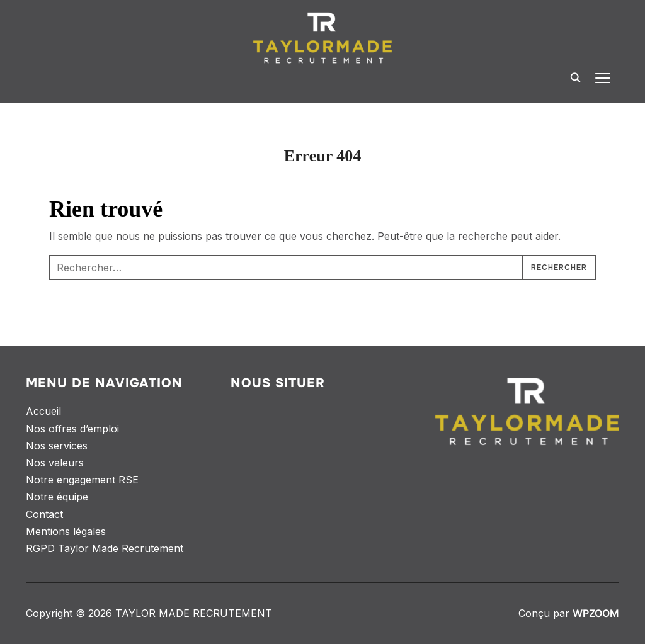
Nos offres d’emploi (72, 429)
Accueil (43, 411)
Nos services (57, 446)
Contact (44, 514)
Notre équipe (57, 497)
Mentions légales (66, 531)
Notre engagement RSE (82, 480)
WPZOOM (596, 613)
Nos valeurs (55, 463)
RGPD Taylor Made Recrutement (105, 548)
